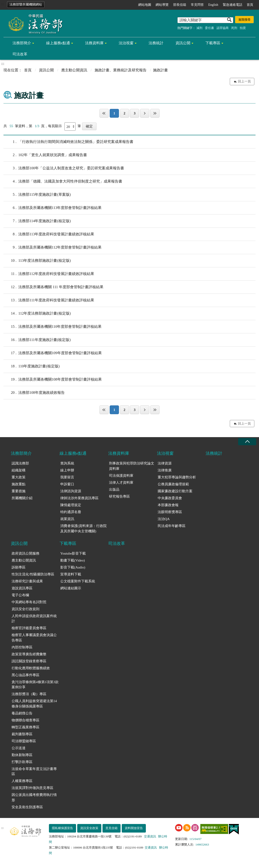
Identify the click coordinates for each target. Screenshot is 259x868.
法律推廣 (165, 470)
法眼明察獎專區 (170, 512)
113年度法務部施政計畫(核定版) (37, 261)
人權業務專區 (22, 781)
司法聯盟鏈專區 (24, 741)
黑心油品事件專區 (26, 675)
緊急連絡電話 (233, 5)
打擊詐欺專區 (22, 762)
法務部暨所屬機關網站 (26, 5)
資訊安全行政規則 (26, 609)
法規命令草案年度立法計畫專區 (34, 772)
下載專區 (213, 43)
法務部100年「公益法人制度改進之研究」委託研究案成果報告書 (64, 168)
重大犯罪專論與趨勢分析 (177, 477)
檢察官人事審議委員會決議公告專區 (34, 638)
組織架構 (19, 470)
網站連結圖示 (71, 588)
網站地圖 (145, 5)
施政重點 (19, 484)
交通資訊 (150, 836)
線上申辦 (67, 470)
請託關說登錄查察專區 (29, 661)
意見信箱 (112, 828)
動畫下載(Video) (73, 560)
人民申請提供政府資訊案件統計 (34, 619)
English (213, 5)
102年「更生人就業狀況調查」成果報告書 (45, 155)
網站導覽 (162, 5)
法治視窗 (126, 43)
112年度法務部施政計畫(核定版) (37, 313)
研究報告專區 (119, 496)
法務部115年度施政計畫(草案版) (37, 195)
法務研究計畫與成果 (27, 581)
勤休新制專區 (22, 755)
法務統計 (156, 43)
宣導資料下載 (71, 574)
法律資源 (165, 463)
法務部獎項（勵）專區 (29, 694)
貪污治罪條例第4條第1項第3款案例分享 (35, 685)
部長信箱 (180, 5)
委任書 (209, 28)
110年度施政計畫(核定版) (32, 366)
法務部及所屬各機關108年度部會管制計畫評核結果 (53, 379)
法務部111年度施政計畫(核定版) (37, 340)
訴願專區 (19, 567)
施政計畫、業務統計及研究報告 (121, 70)
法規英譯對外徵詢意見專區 (32, 788)
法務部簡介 (22, 43)
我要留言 (67, 477)
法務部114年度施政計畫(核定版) (37, 221)
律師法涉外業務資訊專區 (79, 498)
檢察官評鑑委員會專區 (29, 628)
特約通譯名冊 (71, 512)
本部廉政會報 (168, 505)
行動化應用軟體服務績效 (31, 668)
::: (3, 4)
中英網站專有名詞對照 (29, 602)
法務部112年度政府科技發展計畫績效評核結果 (49, 274)
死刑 (234, 28)
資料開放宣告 (134, 828)
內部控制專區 (22, 647)
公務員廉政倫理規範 (173, 484)
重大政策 (19, 477)
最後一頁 (155, 113)
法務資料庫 (94, 43)
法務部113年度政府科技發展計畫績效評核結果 (49, 234)
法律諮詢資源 (71, 491)
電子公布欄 (20, 595)
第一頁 (104, 113)
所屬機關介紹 (22, 498)
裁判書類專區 (22, 734)
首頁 (250, 5)
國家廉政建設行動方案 (175, 491)
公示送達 (19, 748)
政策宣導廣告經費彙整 (29, 654)
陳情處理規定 (71, 505)
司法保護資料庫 (121, 476)
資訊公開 (183, 43)
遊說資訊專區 (22, 588)
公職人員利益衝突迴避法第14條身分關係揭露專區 (34, 704)
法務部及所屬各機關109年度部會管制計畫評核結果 (53, 353)
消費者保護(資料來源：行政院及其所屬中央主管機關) (83, 529)
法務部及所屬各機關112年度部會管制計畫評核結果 (53, 247)
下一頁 (145, 113)
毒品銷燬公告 (22, 713)
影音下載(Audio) (73, 567)
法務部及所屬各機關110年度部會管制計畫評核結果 (53, 327)
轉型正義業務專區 (26, 727)
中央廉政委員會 (170, 498)
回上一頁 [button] (244, 81)
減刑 (199, 28)
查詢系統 (67, 463)
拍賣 (243, 28)
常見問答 (197, 5)
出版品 (114, 489)
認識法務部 (20, 463)
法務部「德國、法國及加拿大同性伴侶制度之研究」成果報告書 (63, 181)
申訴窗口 (67, 484)
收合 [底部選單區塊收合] (247, 442)
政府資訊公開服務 (26, 553)
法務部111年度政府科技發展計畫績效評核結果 (49, 300)
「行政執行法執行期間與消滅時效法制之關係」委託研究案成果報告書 (68, 142)
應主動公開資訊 (74, 70)
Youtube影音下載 (73, 553)
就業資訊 (67, 519)
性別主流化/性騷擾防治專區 (33, 574)
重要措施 (19, 491)
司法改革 (20, 54)
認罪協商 (223, 28)
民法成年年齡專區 (172, 526)
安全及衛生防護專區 (27, 807)
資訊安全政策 (89, 828)
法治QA (164, 519)
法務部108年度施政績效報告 (34, 393)
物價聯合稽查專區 (26, 720)
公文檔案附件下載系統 (78, 581)
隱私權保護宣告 (62, 828)
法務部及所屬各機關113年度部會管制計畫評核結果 (53, 208)
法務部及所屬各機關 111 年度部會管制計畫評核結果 (53, 287)
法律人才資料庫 (121, 483)
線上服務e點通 (58, 43)
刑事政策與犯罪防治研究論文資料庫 (132, 466)
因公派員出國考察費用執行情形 (34, 797)
